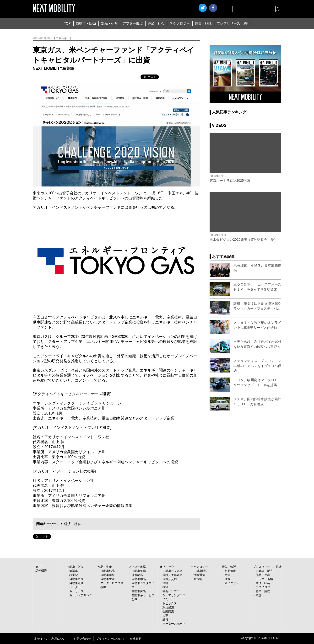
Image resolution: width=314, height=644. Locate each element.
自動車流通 (76, 583)
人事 (165, 616)
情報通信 (199, 575)
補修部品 (137, 575)
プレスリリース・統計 (233, 23)
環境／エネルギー (174, 575)
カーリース (76, 591)
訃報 (165, 620)
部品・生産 (109, 23)
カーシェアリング (81, 595)
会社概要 (135, 639)
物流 (165, 587)
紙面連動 (230, 571)
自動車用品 (139, 579)
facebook (213, 8)
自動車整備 (139, 571)
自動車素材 (108, 575)
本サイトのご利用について (51, 639)
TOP (67, 23)
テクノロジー (180, 23)
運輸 (165, 583)
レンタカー (76, 587)
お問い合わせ (82, 639)
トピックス (170, 603)
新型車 (74, 571)
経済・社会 (156, 23)
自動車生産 (108, 579)
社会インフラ (171, 591)
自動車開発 (201, 571)
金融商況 (168, 612)
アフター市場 (133, 23)
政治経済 (168, 607)
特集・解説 (203, 23)
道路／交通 (170, 579)
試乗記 (74, 575)
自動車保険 (139, 591)
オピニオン (232, 583)
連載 (227, 579)
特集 (227, 575)
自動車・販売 (86, 23)
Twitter (203, 8)
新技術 (198, 579)
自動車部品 (108, 571)
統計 (259, 595)
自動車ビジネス (173, 571)
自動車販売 (76, 579)
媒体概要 (41, 570)
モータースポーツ (174, 624)
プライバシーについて (110, 639)
